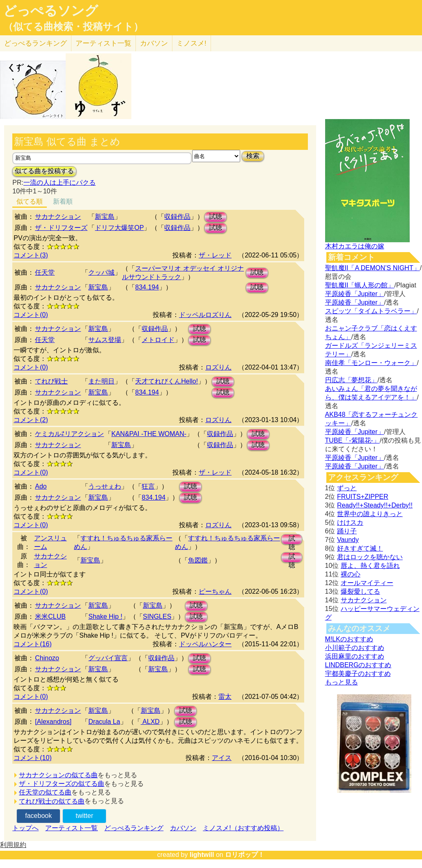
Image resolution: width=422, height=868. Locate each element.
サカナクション (58, 217)
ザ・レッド (215, 255)
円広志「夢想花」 (351, 380)
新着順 (63, 201)
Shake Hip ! (105, 617)
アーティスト (103, 43)
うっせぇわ (105, 486)
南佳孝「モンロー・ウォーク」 (371, 363)
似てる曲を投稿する (44, 171)
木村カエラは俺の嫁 (355, 246)
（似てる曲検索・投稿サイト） (73, 27)
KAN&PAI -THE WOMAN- (149, 434)
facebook (38, 816)
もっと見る (342, 682)
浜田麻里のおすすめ (355, 656)
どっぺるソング (51, 11)
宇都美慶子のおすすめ (358, 674)
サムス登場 (105, 340)
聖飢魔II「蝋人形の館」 (360, 285)
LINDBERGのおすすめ (358, 665)
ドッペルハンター (205, 644)
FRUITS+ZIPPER (363, 497)
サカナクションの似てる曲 (58, 775)
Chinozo (47, 658)
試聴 (216, 217)
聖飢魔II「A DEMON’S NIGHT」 (373, 268)
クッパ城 (101, 272)
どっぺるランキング (134, 828)
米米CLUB (50, 617)
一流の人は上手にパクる (60, 183)
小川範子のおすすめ (355, 648)
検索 (253, 156)
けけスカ (350, 522)
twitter (84, 816)
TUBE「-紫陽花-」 (352, 440)
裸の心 (351, 574)
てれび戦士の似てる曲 (52, 801)
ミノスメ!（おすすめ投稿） (243, 828)
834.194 (147, 287)
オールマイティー (367, 583)
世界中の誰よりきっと (370, 514)
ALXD (150, 722)
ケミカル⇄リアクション (69, 434)
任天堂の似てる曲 (45, 792)
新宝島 (105, 217)
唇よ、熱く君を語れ (370, 566)
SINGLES (157, 617)
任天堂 (45, 272)
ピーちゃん (215, 591)
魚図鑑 (198, 560)
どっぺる (36, 43)
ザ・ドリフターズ (61, 228)
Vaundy (348, 540)
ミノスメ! (192, 43)
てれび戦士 (51, 381)
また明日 (101, 381)
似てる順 (30, 201)
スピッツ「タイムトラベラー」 (371, 311)
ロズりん (218, 367)
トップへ (25, 828)
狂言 (148, 486)
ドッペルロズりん (205, 315)
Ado (41, 486)
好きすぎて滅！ (360, 548)
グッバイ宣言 (108, 658)
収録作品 (177, 217)
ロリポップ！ (245, 855)
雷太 (225, 697)
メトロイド (158, 340)
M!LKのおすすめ (349, 639)
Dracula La (104, 722)
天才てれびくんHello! (166, 381)
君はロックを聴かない (370, 557)
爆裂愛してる (360, 591)
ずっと (347, 488)
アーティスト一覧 (71, 828)
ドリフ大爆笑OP (119, 228)
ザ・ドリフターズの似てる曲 (62, 784)
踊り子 (347, 531)
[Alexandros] (53, 722)
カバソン (154, 43)
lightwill (202, 855)
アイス (222, 758)
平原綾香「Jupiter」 (355, 294)
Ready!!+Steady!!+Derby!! (375, 505)
